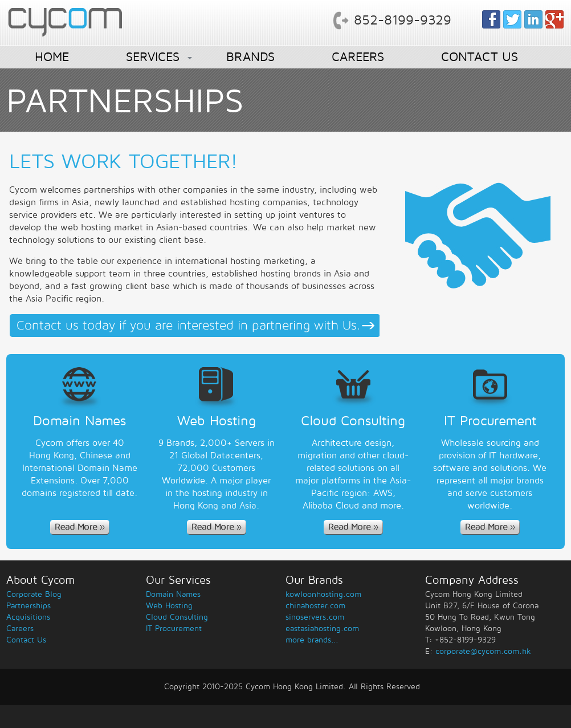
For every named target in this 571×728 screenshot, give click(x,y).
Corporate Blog (34, 594)
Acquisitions (28, 617)
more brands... (312, 640)
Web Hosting (169, 606)
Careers (20, 629)
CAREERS (358, 57)
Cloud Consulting (177, 617)
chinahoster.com (315, 606)
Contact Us (26, 640)
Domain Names (173, 594)
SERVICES (153, 57)
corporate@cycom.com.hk (483, 651)
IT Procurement (174, 629)
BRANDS (250, 57)
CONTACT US (480, 57)
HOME (52, 57)
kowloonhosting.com (323, 594)
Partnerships (28, 606)
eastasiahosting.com (322, 629)
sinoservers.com (315, 617)
